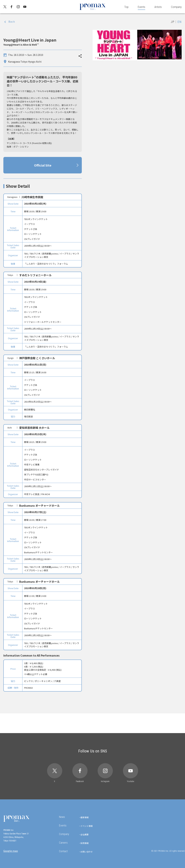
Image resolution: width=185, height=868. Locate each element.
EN (180, 22)
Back (12, 21)
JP (173, 22)
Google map (11, 851)
